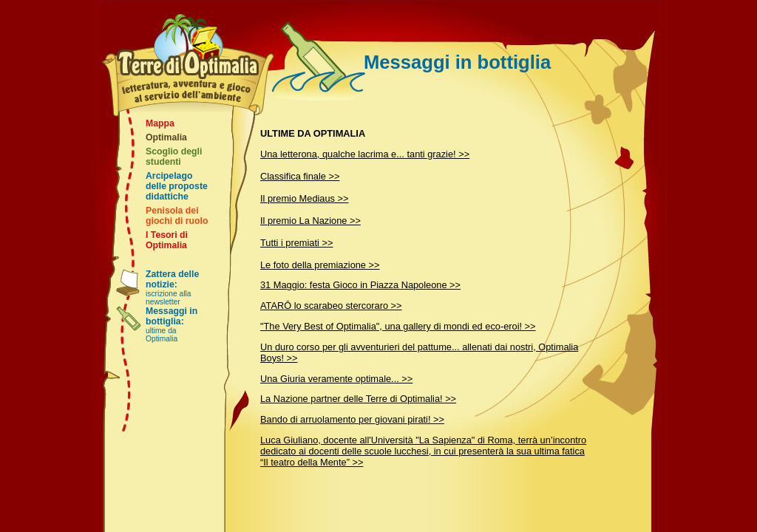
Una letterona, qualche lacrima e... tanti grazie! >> (365, 154)
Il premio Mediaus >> (305, 198)
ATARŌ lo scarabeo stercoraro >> (331, 306)
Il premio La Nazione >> (310, 221)
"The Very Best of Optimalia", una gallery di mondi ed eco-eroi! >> (398, 326)
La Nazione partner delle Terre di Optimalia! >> (358, 399)
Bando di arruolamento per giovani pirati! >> (352, 419)
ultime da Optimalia (172, 324)
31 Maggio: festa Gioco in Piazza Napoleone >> (360, 285)
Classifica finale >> (300, 176)
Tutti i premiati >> (296, 243)
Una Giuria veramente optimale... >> (336, 379)
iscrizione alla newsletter (172, 287)
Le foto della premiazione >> (320, 265)
